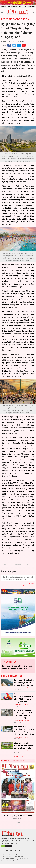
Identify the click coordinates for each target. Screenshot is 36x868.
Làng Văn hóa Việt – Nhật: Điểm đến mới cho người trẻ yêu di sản (24, 746)
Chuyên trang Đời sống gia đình (15, 7)
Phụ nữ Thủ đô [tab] (6, 761)
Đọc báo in (3, 7)
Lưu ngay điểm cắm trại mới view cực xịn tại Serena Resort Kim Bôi (24, 683)
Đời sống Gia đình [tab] (18, 761)
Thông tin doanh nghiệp (15, 19)
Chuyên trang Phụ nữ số (30, 7)
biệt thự (7, 564)
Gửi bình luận (29, 584)
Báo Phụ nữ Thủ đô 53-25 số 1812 (18, 816)
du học (27, 564)
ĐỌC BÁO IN (18, 757)
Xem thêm (18, 826)
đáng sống (17, 564)
